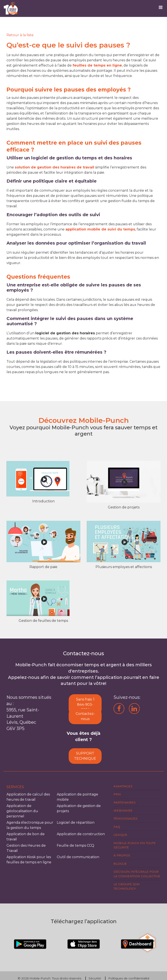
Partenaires (125, 802)
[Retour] (20, 35)
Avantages (123, 786)
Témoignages (126, 818)
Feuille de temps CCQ (75, 845)
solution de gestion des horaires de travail (54, 167)
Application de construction (81, 834)
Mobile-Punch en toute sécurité (135, 845)
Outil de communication (78, 857)
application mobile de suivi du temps (100, 229)
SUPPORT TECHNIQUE (85, 756)
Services (15, 787)
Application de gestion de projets (79, 808)
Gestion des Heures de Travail (26, 848)
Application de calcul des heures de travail (28, 797)
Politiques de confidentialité (129, 978)
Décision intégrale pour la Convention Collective (137, 874)
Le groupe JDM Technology (127, 886)
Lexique (120, 835)
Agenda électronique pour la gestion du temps (30, 825)
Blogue (120, 864)
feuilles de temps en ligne (97, 65)
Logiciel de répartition (76, 822)
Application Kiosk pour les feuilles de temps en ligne (29, 860)
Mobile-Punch (40, 978)
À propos (122, 855)
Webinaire (123, 810)
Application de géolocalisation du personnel (22, 811)
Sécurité (95, 978)
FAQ (117, 827)
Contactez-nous (85, 716)
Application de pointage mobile (77, 797)
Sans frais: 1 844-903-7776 (85, 705)
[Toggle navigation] (162, 8)
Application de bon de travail (26, 837)
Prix (117, 794)
